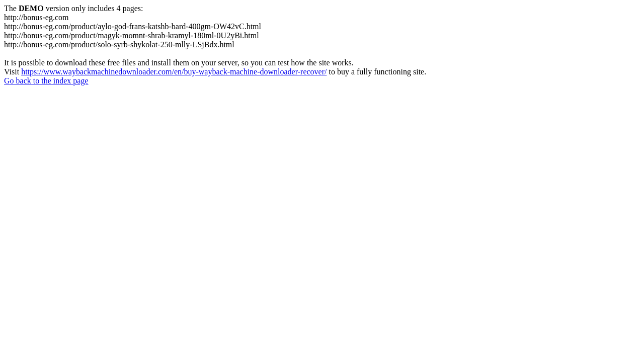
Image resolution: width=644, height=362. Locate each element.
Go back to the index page (46, 81)
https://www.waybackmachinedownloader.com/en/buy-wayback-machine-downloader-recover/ (174, 72)
